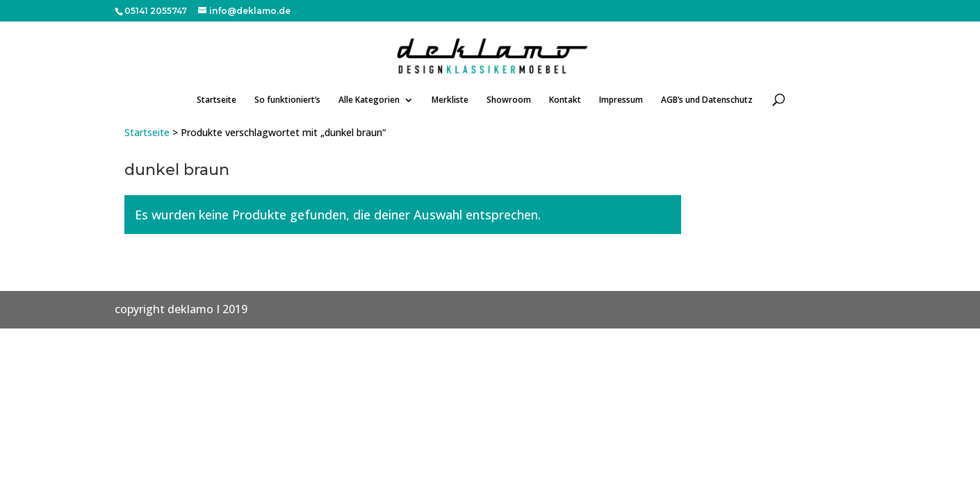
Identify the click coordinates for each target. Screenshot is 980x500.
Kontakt (565, 100)
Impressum (621, 100)
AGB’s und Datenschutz (707, 100)
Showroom (509, 100)
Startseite (217, 100)
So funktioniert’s (287, 100)
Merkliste (450, 100)
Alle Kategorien (369, 100)
